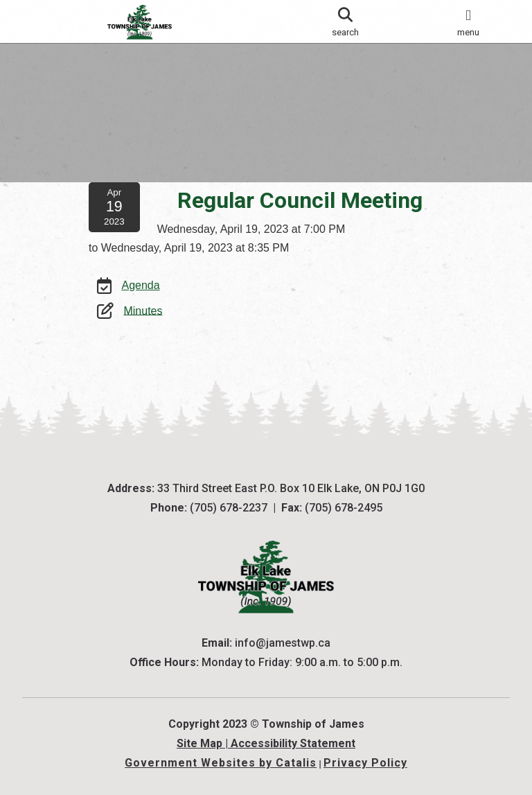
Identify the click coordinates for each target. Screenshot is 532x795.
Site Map (199, 743)
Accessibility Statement (293, 743)
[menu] (468, 21)
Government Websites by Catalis (221, 763)
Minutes (143, 324)
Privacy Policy (365, 763)
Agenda (140, 299)
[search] (345, 21)
